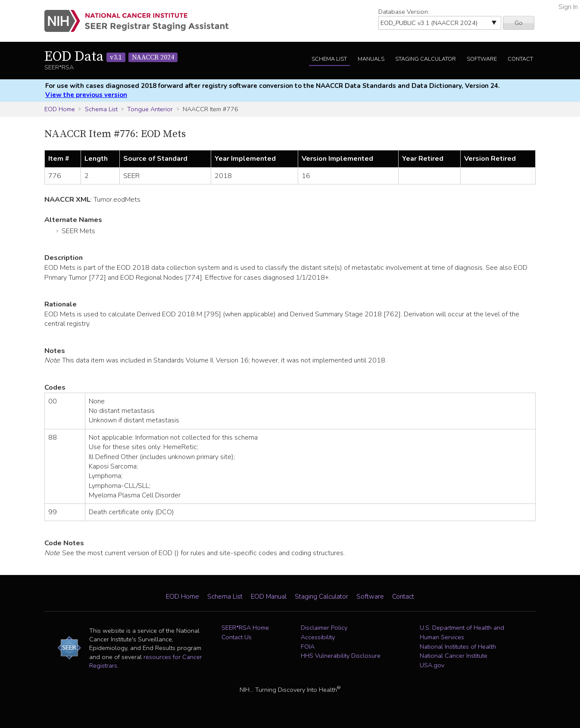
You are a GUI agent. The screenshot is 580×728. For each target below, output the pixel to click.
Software (482, 59)
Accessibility (318, 637)
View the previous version (86, 95)
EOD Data (111, 57)
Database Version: (404, 12)
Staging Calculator (426, 59)
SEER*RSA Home (245, 628)
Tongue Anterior (150, 109)
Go (519, 23)
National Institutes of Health (458, 647)
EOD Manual (269, 597)
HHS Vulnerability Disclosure (341, 656)
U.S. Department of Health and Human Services (462, 632)
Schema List (329, 59)
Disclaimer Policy (324, 628)
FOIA (308, 647)
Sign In (568, 7)
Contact (520, 59)
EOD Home (60, 109)
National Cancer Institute (454, 656)
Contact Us (237, 637)
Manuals (371, 59)
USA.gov (432, 665)
